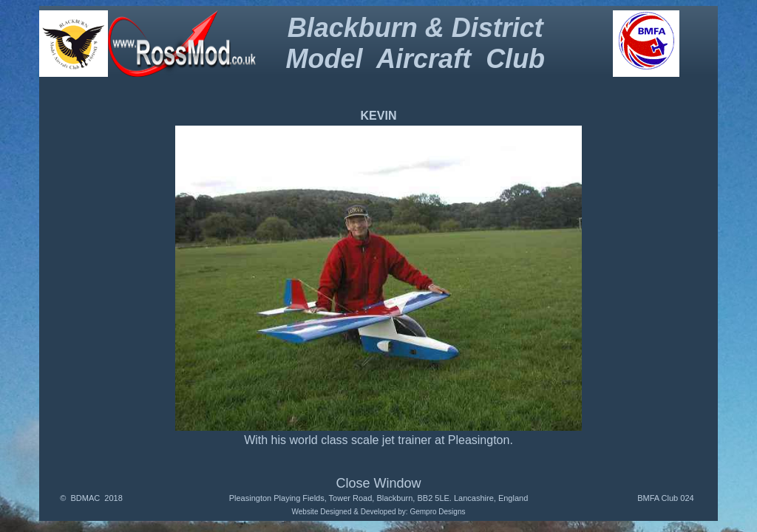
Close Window (378, 483)
